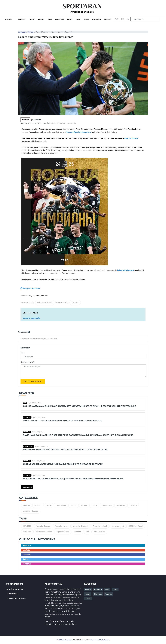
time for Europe (131, 138)
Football (32, 19)
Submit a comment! (33, 381)
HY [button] (128, 19)
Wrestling (41, 19)
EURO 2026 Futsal (136, 526)
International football (45, 302)
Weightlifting (96, 19)
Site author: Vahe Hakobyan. (100, 640)
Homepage (8, 19)
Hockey (70, 19)
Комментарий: (27, 362)
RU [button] (122, 19)
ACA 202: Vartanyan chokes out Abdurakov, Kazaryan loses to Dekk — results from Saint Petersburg (80, 406)
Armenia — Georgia (31, 511)
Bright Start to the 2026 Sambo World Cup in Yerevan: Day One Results (62, 421)
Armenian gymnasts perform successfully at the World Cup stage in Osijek (65, 450)
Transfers (75, 302)
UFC (88, 532)
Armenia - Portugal (81, 526)
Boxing (78, 19)
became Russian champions (79, 132)
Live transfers (100, 532)
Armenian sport (118, 526)
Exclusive (27, 532)
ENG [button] (116, 19)
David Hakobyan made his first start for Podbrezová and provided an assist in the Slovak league (78, 435)
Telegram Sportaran (32, 288)
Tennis (86, 19)
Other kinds (98, 594)
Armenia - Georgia (43, 526)
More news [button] (27, 487)
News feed (22, 19)
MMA (50, 19)
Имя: (23, 352)
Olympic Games (63, 532)
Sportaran (71, 123)
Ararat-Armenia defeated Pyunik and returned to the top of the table (63, 464)
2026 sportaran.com (65, 640)
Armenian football (100, 526)
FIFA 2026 (27, 526)
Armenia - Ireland (62, 526)
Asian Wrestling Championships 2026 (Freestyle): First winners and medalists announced (73, 479)
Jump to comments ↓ (32, 318)
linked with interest (126, 270)
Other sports (59, 19)
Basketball (108, 19)
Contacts (88, 599)
